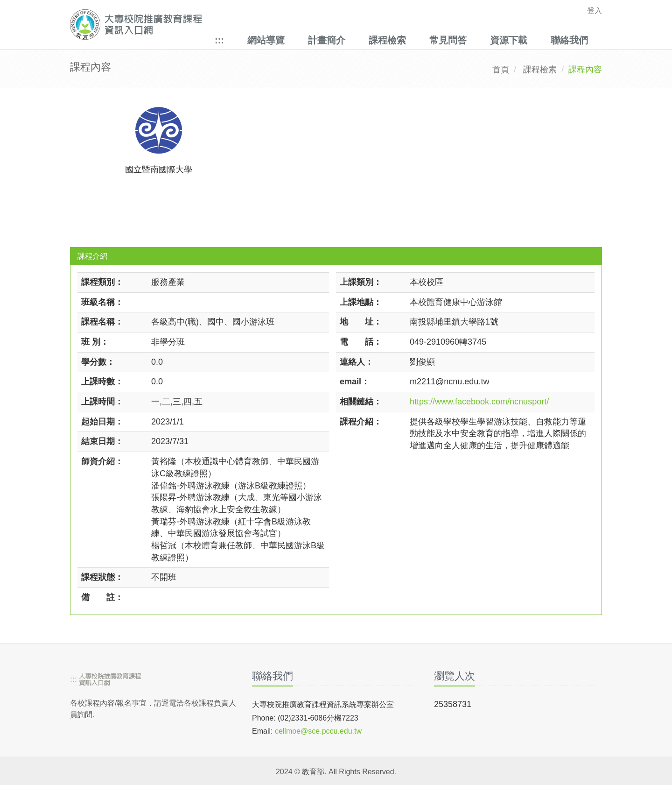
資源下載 (509, 40)
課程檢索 (387, 40)
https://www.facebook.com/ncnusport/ (479, 402)
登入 (595, 11)
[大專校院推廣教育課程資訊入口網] (284, 25)
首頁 (501, 70)
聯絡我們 (569, 40)
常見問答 (448, 40)
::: (219, 40)
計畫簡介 (327, 40)
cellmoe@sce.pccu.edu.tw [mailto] (318, 731)
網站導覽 (266, 40)
